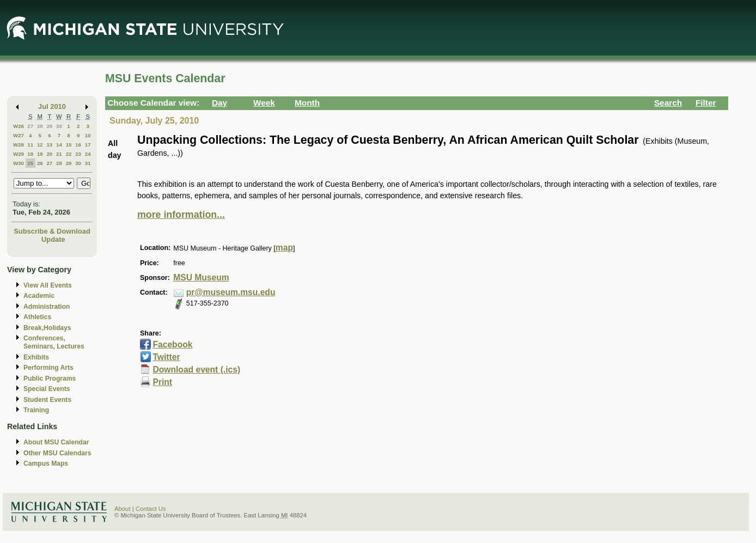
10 (88, 135)
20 (49, 154)
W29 (19, 154)
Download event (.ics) (196, 370)
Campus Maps (46, 463)
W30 (19, 163)
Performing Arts (48, 368)
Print (162, 382)
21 (59, 154)
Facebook (172, 344)
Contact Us (151, 509)
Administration (47, 307)
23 (78, 154)
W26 (19, 126)
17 (88, 145)
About (123, 509)
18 (30, 154)
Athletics (37, 317)
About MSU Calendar (56, 442)
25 (30, 163)
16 (78, 145)
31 (88, 163)
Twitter (166, 357)
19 (40, 154)
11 (30, 145)
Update (53, 239)
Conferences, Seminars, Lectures (54, 342)
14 (59, 145)
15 (69, 145)
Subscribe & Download (52, 231)
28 (40, 126)
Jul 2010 (52, 106)
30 (59, 126)
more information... (181, 215)
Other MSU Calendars (57, 453)
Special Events (47, 389)
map (284, 248)
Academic (39, 296)
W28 (19, 145)
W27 (19, 135)
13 (49, 145)
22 (69, 154)
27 (30, 126)
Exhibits (36, 357)
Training (36, 410)
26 (40, 163)
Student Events (47, 400)
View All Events (48, 285)
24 (88, 154)
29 (49, 126)
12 (40, 145)
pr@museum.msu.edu (231, 292)
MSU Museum (201, 277)
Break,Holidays (47, 328)
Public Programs (50, 379)
